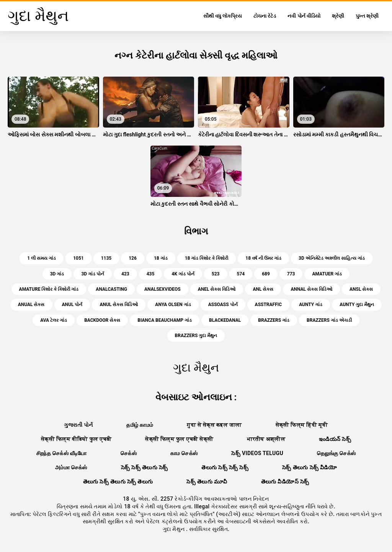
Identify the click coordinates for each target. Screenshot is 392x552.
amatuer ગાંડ (327, 274)
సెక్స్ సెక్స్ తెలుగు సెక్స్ (145, 467)
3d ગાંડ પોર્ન (93, 274)
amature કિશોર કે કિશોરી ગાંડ (49, 289)
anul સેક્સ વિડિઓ (119, 305)
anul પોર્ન (72, 305)
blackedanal (225, 320)
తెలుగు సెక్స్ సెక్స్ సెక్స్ (225, 467)
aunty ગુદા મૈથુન (357, 305)
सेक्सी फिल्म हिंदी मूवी (302, 425)
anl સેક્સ (263, 289)
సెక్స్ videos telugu (257, 453)
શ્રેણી (338, 16)
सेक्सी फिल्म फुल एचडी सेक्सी (179, 439)
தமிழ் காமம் (140, 425)
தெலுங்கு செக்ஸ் (336, 453)
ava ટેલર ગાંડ (54, 320)
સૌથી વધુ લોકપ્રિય (223, 16)
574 (241, 274)
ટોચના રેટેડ (265, 16)
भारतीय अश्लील (266, 439)
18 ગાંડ (161, 258)
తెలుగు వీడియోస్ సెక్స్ (285, 482)
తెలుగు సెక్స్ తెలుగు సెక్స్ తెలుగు (118, 482)
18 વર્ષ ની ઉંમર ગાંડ (263, 258)
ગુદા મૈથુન (174, 529)
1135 (106, 258)
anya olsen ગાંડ (173, 305)
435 (151, 274)
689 (266, 274)
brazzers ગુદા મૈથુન (196, 336)
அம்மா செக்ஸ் (71, 467)
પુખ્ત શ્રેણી (367, 16)
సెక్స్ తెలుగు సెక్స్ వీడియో (310, 467)
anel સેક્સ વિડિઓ (217, 289)
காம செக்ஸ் (184, 453)
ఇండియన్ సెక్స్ (335, 439)
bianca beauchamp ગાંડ (165, 320)
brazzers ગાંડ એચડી (329, 320)
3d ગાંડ (57, 274)
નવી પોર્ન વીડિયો (304, 16)
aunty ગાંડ (311, 305)
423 (125, 274)
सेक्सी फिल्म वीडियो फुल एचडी (76, 439)
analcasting (111, 289)
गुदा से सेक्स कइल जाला (214, 425)
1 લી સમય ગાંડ (42, 258)
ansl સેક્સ (361, 289)
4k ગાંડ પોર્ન (183, 274)
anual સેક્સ (31, 305)
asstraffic (269, 305)
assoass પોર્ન (223, 305)
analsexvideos (163, 289)
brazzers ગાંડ (274, 320)
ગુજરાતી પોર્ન (78, 425)
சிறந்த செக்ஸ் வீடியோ (62, 453)
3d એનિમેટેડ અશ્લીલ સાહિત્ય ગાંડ (332, 258)
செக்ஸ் (129, 453)
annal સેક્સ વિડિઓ (311, 289)
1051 (78, 258)
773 (291, 274)
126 (133, 258)
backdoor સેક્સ (102, 320)
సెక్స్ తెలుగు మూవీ (207, 482)
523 (216, 274)
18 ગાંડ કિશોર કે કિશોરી (207, 258)
